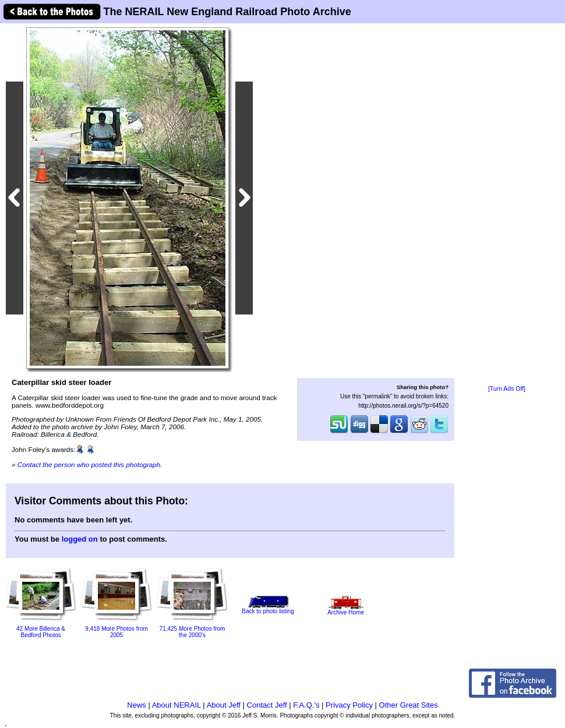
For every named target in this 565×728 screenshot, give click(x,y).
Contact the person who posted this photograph (89, 464)
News (137, 705)
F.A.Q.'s (306, 705)
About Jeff (224, 705)
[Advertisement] (507, 205)
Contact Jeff (267, 705)
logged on (80, 539)
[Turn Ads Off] (507, 389)
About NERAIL (176, 705)
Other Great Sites (409, 705)
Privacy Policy (349, 705)
